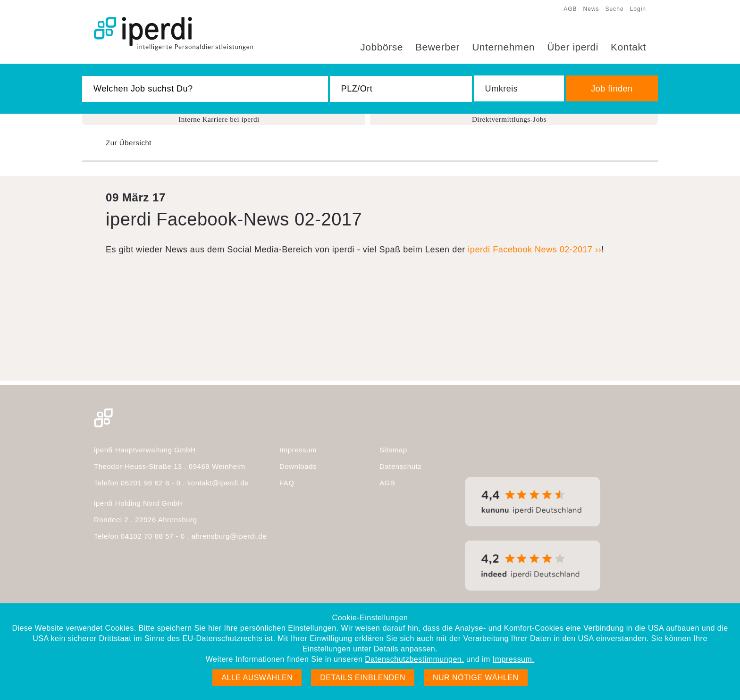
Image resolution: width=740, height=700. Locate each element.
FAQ (287, 483)
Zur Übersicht (129, 143)
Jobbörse (382, 47)
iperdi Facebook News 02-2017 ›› (534, 250)
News (591, 9)
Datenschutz (400, 466)
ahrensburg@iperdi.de (229, 536)
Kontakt (628, 47)
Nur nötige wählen (476, 678)
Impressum (298, 450)
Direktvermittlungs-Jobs (509, 119)
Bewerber (437, 47)
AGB (570, 9)
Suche (615, 9)
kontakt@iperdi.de (218, 483)
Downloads (298, 466)
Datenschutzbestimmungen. (414, 659)
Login (638, 9)
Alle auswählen (257, 678)
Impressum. (513, 659)
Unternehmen (503, 47)
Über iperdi (573, 47)
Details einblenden (363, 678)
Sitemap (393, 450)
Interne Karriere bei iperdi (219, 119)
